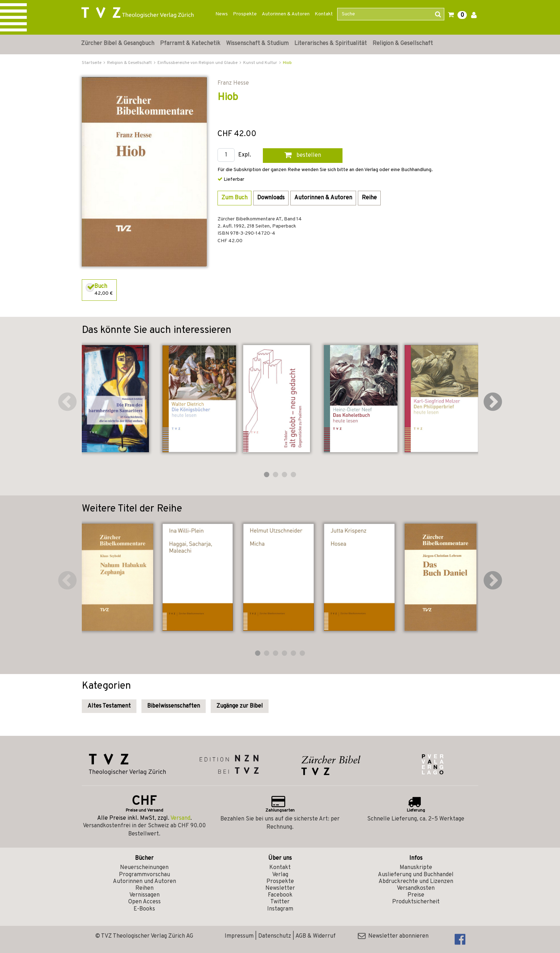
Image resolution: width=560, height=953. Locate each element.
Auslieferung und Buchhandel (416, 875)
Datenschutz (275, 936)
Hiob (287, 63)
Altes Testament (109, 706)
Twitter (280, 902)
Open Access (144, 902)
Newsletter (280, 888)
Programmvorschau (144, 875)
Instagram (280, 909)
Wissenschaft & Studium (257, 44)
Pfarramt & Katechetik (190, 44)
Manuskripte (416, 868)
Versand (180, 818)
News (222, 14)
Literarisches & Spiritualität (331, 44)
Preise (416, 895)
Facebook (280, 895)
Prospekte (245, 14)
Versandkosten (416, 888)
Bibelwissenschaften (174, 706)
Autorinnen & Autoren (286, 14)
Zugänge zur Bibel (240, 706)
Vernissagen (144, 895)
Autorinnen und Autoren (144, 882)
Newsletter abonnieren (393, 936)
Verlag (280, 875)
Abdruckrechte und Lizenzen (416, 882)
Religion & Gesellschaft (403, 44)
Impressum (239, 936)
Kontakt (324, 14)
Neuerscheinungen (144, 868)
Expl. (245, 155)
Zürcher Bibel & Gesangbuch (118, 44)
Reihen (144, 888)
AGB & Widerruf (316, 936)
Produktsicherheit (416, 902)
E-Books (144, 909)
